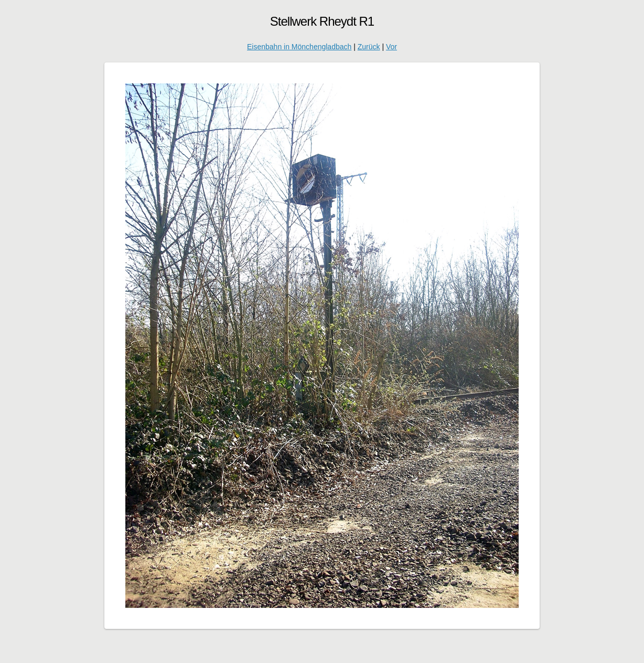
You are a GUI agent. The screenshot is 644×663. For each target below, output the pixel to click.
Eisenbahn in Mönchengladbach (299, 47)
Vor (391, 47)
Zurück (369, 47)
